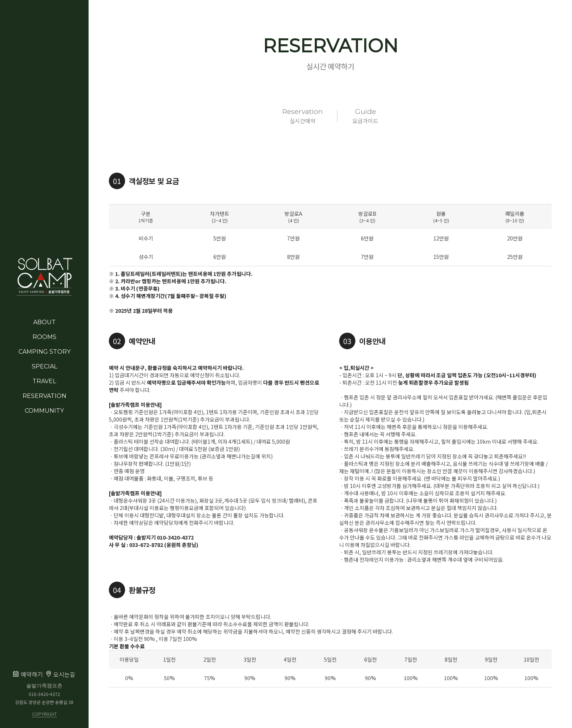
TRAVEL (44, 381)
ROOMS (44, 337)
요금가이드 (365, 116)
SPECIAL (44, 366)
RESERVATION (44, 396)
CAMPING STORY (44, 352)
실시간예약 (303, 116)
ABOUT (44, 322)
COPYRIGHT (44, 714)
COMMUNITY (44, 411)
